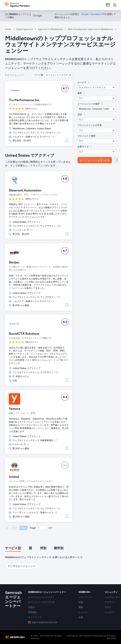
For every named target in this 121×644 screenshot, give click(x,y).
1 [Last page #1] (52, 528)
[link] (108, 5)
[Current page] (42, 528)
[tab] (13, 548)
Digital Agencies (25, 29)
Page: (33, 528)
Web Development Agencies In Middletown (90, 29)
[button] (58, 75)
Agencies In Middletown (50, 29)
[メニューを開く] (115, 5)
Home (8, 29)
